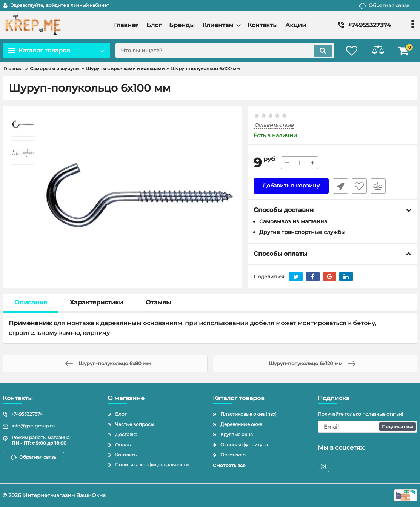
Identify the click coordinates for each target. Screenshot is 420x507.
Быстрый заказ (340, 186)
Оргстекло (233, 455)
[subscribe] (368, 427)
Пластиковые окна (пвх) (248, 414)
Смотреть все (229, 465)
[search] (224, 51)
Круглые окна (237, 434)
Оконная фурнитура (244, 445)
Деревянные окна (241, 424)
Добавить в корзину (291, 186)
